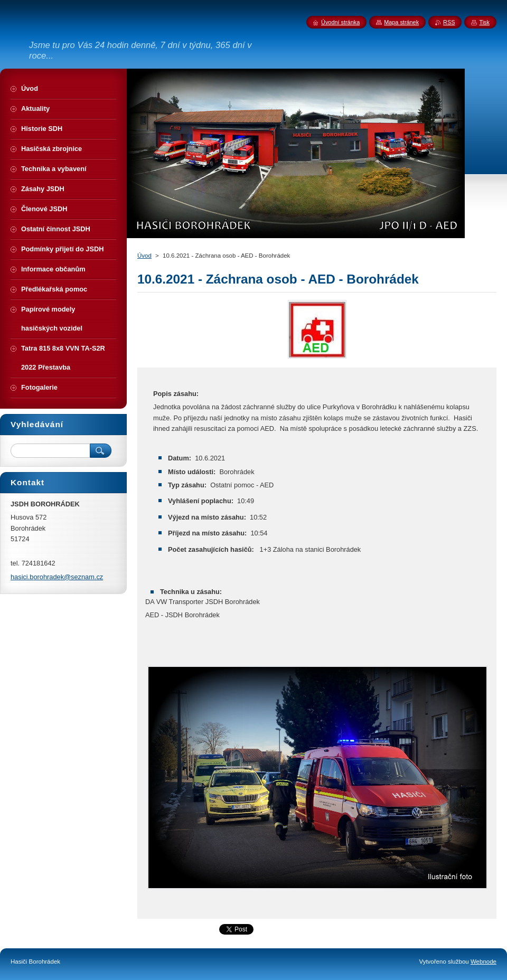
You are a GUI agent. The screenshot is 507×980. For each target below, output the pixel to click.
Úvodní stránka (340, 22)
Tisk (484, 22)
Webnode (483, 962)
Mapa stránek (401, 22)
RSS (449, 22)
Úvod (144, 256)
